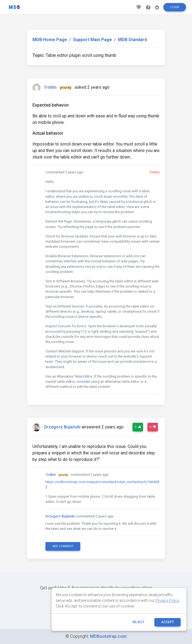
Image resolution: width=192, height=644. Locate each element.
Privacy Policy (167, 600)
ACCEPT (168, 622)
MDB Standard (132, 40)
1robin (50, 87)
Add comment (63, 546)
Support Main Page (92, 40)
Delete (155, 172)
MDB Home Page (50, 40)
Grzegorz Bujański (62, 427)
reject (138, 622)
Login (175, 9)
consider (83, 382)
